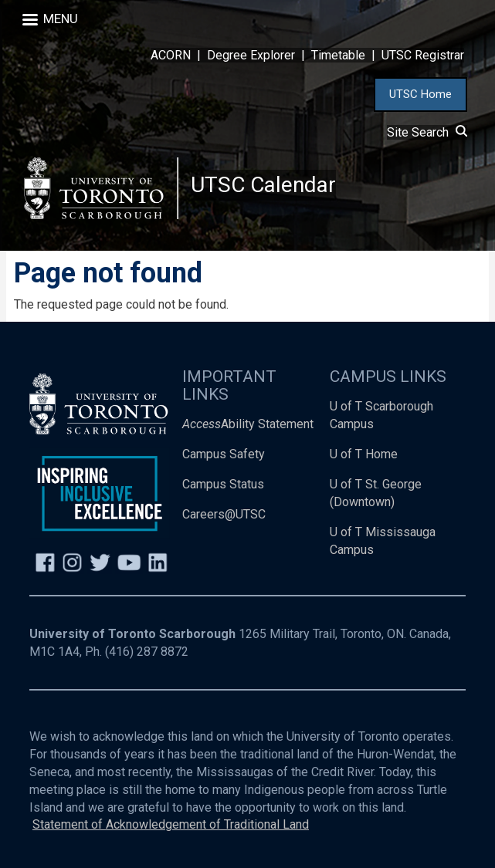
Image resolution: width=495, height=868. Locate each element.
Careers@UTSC (224, 514)
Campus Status (223, 484)
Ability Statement (248, 424)
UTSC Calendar (263, 185)
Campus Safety (224, 454)
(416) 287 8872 (147, 652)
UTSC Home (420, 94)
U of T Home (364, 454)
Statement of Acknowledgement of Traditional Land (171, 824)
